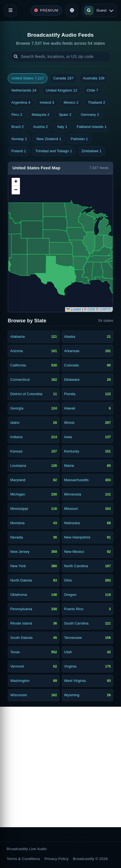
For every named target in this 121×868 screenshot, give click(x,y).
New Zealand (49, 139)
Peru (17, 115)
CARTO (105, 309)
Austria (41, 127)
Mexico (71, 103)
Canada (63, 78)
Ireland (47, 103)
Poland (19, 151)
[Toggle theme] (72, 10)
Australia (94, 78)
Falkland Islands (92, 127)
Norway (19, 139)
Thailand (96, 103)
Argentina (21, 103)
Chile (92, 90)
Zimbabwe (92, 151)
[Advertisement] (60, 767)
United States (28, 78)
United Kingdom (62, 90)
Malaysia (41, 115)
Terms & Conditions (23, 859)
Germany (90, 115)
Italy (62, 127)
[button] (16, 182)
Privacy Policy (57, 859)
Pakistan (79, 139)
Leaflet (74, 309)
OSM (91, 309)
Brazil (18, 127)
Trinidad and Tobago (54, 151)
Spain (65, 115)
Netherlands (24, 90)
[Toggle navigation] (11, 10)
